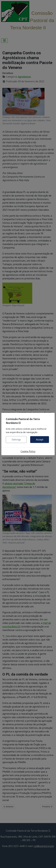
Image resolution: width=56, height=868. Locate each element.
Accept (40, 440)
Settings (16, 440)
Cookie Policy (28, 451)
